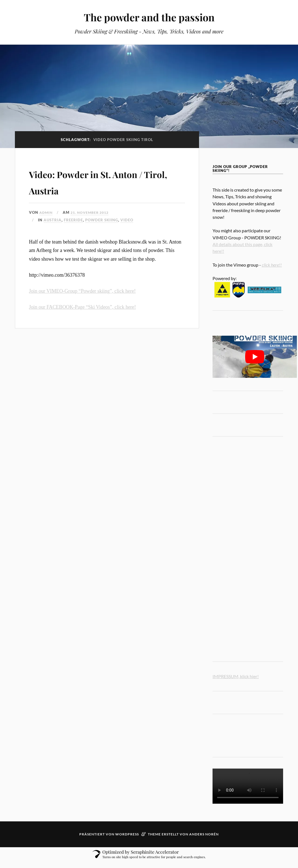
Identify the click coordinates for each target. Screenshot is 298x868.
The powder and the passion (149, 17)
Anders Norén (204, 834)
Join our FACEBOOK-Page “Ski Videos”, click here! (82, 307)
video (127, 220)
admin (47, 212)
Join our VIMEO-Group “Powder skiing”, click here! (82, 291)
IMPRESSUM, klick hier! (236, 676)
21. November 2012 (92, 212)
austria (53, 220)
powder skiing (102, 220)
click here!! (272, 265)
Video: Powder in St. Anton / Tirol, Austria (105, 181)
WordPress (127, 834)
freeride (73, 220)
